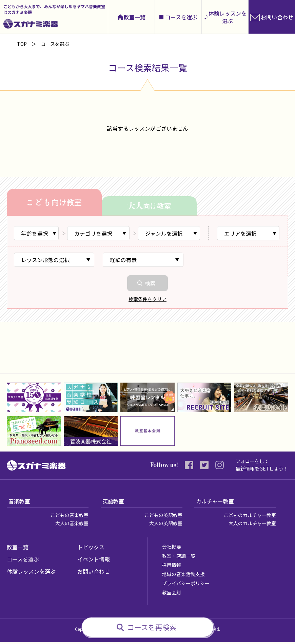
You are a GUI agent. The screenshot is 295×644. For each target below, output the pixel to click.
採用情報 (172, 567)
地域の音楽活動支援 (183, 576)
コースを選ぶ (181, 17)
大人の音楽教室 (72, 525)
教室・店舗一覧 (179, 558)
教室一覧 (135, 17)
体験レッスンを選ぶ (228, 17)
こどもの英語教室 (163, 517)
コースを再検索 (152, 627)
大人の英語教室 (166, 525)
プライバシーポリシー (186, 585)
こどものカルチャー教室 (250, 517)
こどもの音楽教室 (70, 517)
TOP (22, 44)
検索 (150, 285)
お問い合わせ (94, 573)
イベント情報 (94, 561)
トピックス (91, 549)
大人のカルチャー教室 (252, 525)
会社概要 (172, 549)
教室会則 (172, 594)
